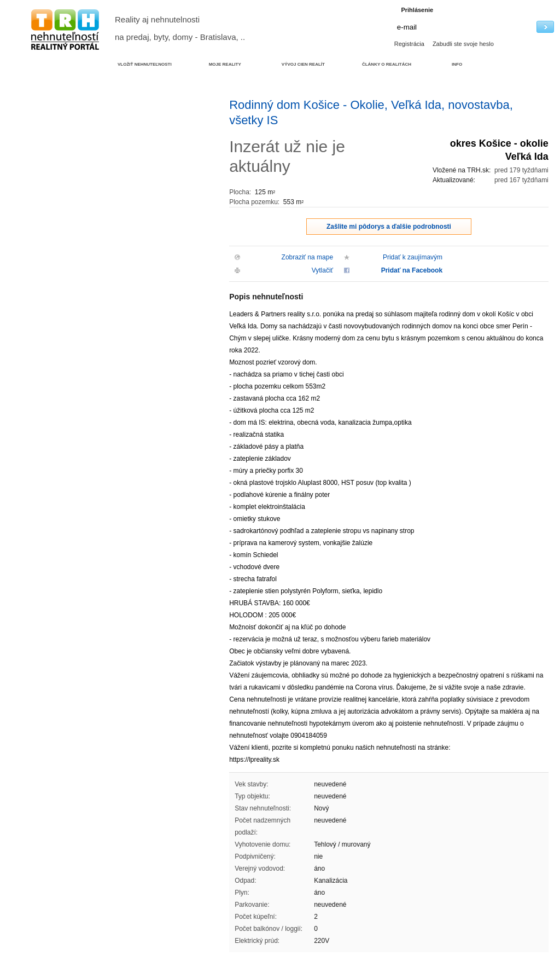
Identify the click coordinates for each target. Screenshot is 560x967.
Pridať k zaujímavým (413, 257)
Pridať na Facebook (412, 270)
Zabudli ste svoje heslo (463, 44)
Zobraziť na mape (308, 257)
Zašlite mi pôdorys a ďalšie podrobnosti (389, 227)
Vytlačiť (322, 270)
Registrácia (409, 44)
